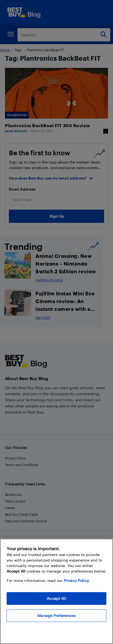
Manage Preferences (56, 615)
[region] (56, 591)
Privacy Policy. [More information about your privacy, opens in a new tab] (77, 580)
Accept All (56, 598)
